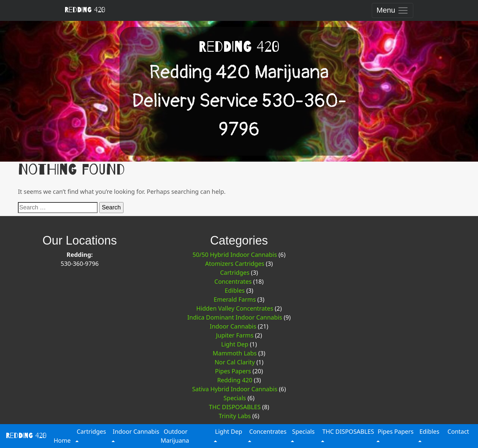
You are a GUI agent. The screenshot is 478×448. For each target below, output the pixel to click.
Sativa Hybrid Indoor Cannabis (235, 389)
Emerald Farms (235, 299)
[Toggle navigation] (393, 10)
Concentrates (233, 281)
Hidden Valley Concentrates (235, 308)
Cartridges (235, 272)
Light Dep (235, 344)
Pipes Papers (233, 371)
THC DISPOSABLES (235, 407)
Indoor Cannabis (233, 326)
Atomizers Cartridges (235, 263)
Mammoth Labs (235, 353)
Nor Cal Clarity (235, 362)
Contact (458, 431)
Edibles (235, 290)
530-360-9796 (80, 263)
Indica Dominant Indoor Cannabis (235, 317)
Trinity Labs (235, 416)
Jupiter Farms (235, 335)
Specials (235, 398)
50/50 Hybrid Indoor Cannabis (235, 255)
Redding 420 (85, 10)
